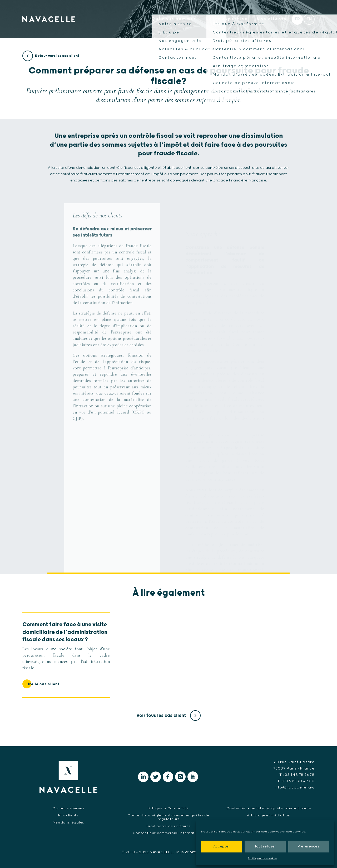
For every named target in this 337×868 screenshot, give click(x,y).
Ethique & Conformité (169, 808)
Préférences (309, 847)
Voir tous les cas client (168, 716)
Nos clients (272, 19)
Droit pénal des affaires (168, 826)
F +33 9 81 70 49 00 (296, 781)
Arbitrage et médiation (269, 815)
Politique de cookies (262, 859)
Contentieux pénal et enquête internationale (269, 808)
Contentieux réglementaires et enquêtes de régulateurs (168, 817)
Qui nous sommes (174, 19)
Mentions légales (68, 823)
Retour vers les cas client (51, 56)
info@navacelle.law (295, 787)
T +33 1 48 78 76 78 (297, 775)
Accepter (222, 847)
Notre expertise (227, 19)
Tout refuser (265, 847)
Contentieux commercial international (168, 833)
